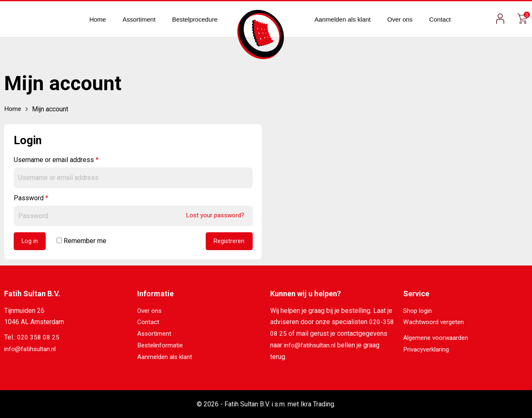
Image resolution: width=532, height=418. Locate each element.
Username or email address (56, 160)
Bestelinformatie (161, 345)
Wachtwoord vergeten (435, 323)
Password (31, 198)
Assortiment (139, 19)
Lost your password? (214, 215)
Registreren (229, 242)
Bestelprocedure (195, 19)
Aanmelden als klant (343, 19)
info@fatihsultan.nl (31, 350)
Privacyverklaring (428, 350)
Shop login (419, 311)
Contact (440, 19)
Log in (30, 242)
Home (98, 19)
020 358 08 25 (38, 338)
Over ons (400, 19)
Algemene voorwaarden (437, 338)
